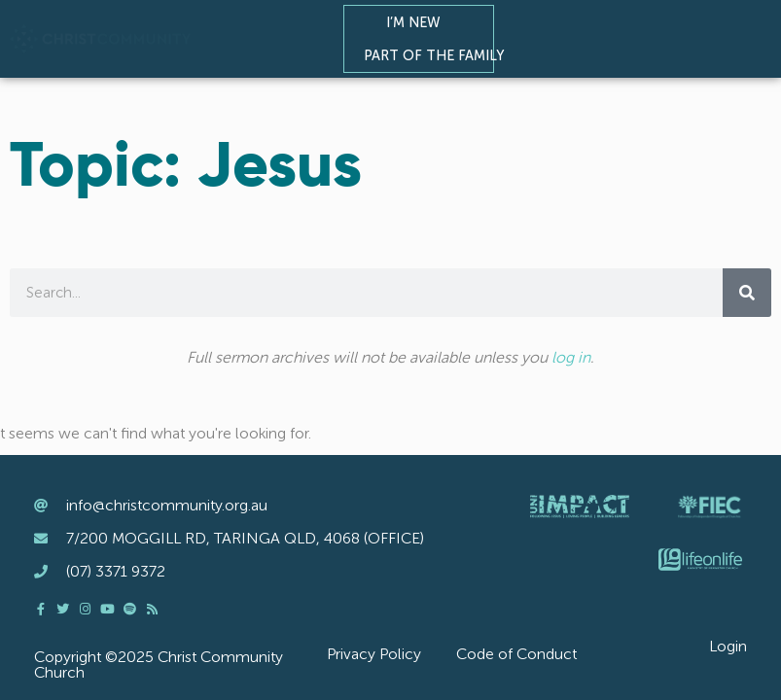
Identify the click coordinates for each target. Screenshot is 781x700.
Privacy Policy (374, 654)
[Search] (747, 293)
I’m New (418, 22)
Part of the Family (439, 55)
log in (571, 357)
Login (728, 646)
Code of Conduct (516, 654)
